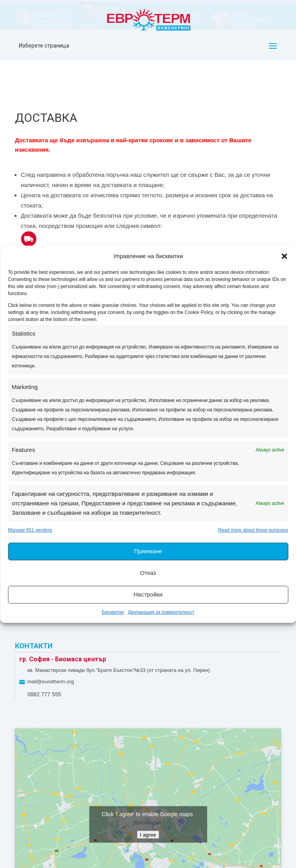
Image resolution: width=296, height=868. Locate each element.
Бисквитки (113, 612)
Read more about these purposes (253, 530)
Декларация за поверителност (161, 612)
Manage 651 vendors (30, 530)
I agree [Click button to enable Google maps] (148, 834)
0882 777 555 (44, 694)
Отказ (148, 573)
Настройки (148, 594)
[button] (284, 256)
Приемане (148, 551)
